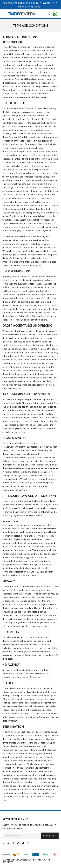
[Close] (58, 3)
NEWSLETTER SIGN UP (15, 819)
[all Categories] (4, 14)
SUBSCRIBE (50, 836)
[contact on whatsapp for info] (55, 14)
